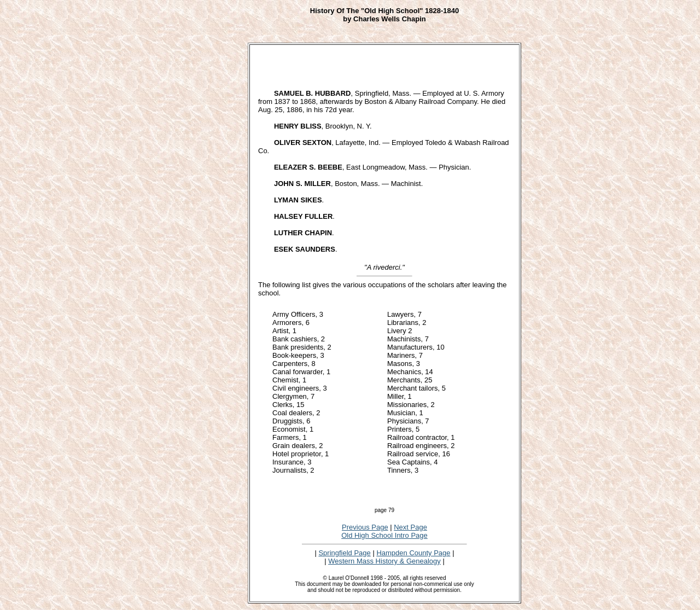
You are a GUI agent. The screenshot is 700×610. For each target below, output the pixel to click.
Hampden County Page (413, 553)
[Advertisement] (212, 200)
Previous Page (365, 527)
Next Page (410, 527)
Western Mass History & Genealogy (384, 561)
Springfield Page (344, 553)
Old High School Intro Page (384, 535)
